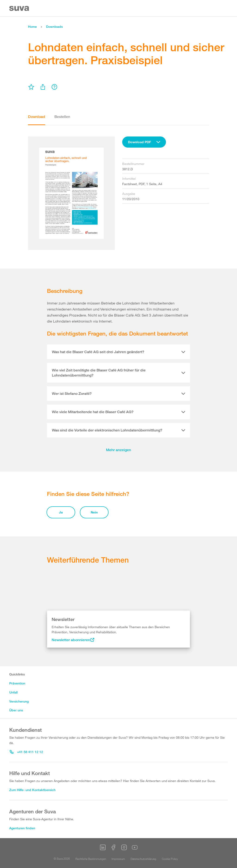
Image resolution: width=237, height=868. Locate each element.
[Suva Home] (20, 8)
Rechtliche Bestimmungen (91, 859)
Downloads (54, 27)
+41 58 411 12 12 (26, 752)
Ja (61, 512)
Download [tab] (37, 117)
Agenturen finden (22, 828)
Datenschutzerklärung (143, 859)
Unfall (13, 692)
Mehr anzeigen (118, 450)
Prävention (17, 683)
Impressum (118, 859)
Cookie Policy (170, 859)
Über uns (16, 710)
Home (32, 27)
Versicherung (19, 701)
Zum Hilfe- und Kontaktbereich (32, 790)
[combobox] (144, 142)
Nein (94, 512)
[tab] (119, 352)
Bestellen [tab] (62, 117)
